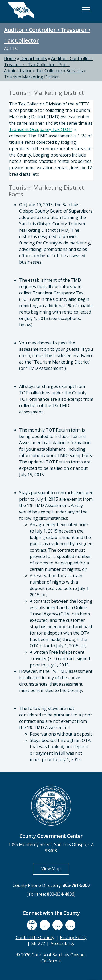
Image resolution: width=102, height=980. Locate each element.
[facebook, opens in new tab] (32, 925)
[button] (86, 9)
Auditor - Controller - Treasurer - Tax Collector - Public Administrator (48, 65)
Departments (34, 58)
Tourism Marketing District (31, 77)
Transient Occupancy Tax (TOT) (41, 129)
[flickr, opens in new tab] (58, 925)
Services (75, 71)
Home (10, 58)
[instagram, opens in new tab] (70, 925)
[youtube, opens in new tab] (45, 925)
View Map (55, 869)
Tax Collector (49, 71)
